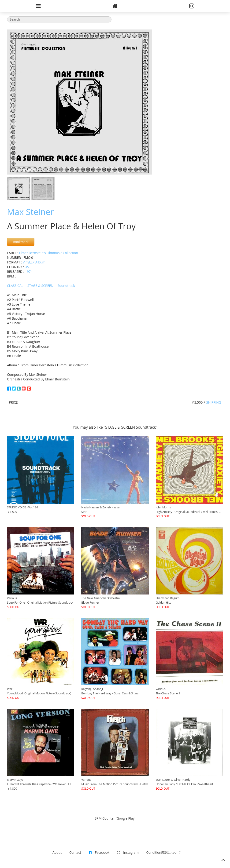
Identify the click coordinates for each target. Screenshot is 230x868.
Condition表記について (164, 852)
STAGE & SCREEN (40, 286)
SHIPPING (214, 402)
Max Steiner (30, 212)
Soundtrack (66, 286)
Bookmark (21, 242)
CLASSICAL (15, 286)
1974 (29, 272)
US (27, 267)
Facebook (99, 852)
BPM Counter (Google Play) (115, 818)
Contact (75, 852)
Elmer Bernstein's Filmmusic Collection (48, 253)
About (57, 852)
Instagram (128, 852)
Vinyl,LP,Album (34, 262)
